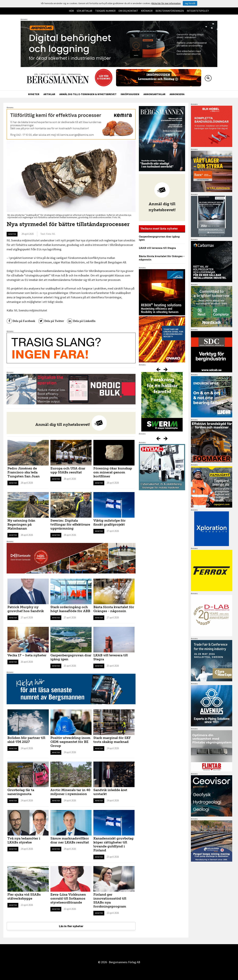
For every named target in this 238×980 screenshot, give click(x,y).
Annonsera (177, 94)
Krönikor (147, 11)
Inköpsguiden (130, 94)
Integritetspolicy (198, 11)
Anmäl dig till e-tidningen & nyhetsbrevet (88, 94)
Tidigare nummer (105, 11)
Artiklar (49, 94)
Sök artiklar (84, 11)
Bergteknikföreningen (170, 11)
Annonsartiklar (154, 94)
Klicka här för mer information (166, 3)
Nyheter (34, 94)
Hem (71, 11)
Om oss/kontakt (128, 11)
